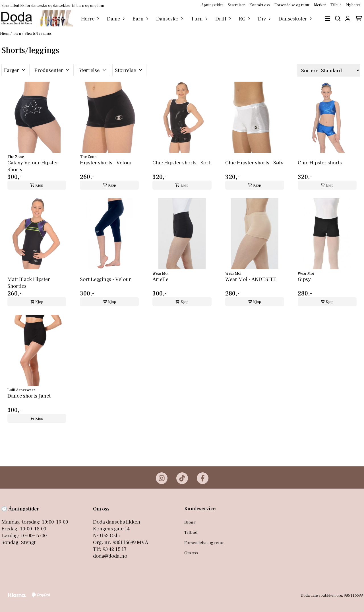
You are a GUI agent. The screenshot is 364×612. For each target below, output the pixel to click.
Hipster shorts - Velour (106, 162)
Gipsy (304, 279)
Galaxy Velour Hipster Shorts (33, 166)
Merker (320, 5)
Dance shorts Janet (29, 396)
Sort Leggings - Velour (106, 279)
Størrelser (236, 5)
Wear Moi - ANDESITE (251, 279)
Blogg (190, 522)
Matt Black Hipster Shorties (29, 282)
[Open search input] (338, 19)
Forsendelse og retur (292, 5)
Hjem (5, 33)
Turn (17, 33)
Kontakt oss (260, 5)
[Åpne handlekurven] (358, 19)
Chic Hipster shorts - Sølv (254, 162)
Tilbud (191, 532)
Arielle (160, 279)
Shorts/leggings (38, 33)
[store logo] (37, 18)
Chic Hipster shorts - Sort (181, 162)
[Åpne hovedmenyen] (328, 19)
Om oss (191, 553)
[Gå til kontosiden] (348, 19)
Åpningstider (212, 5)
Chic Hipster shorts (320, 162)
